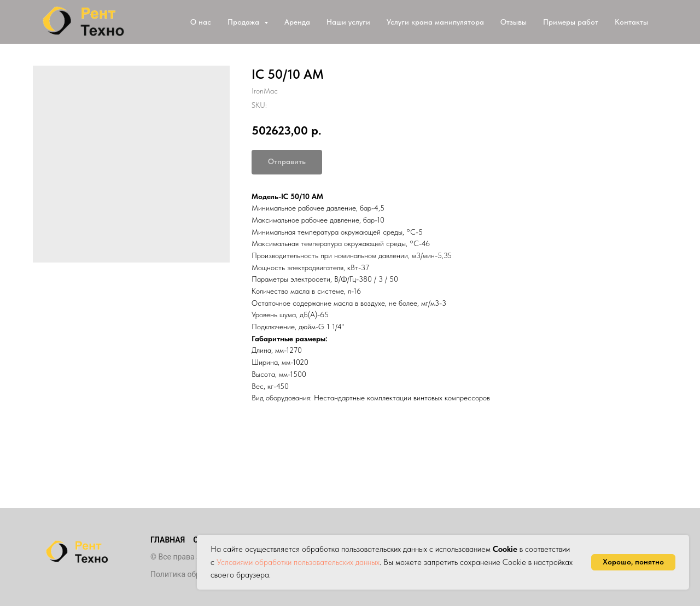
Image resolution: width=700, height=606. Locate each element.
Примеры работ (571, 22)
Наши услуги (348, 22)
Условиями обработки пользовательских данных (298, 562)
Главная (168, 540)
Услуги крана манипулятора (435, 22)
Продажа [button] (244, 22)
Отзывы (514, 22)
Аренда (297, 22)
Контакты (631, 22)
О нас (201, 22)
